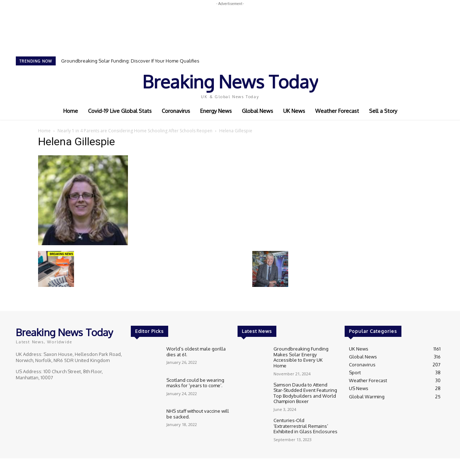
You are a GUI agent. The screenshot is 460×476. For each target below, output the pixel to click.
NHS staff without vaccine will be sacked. (198, 414)
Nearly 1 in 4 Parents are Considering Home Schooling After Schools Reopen (135, 131)
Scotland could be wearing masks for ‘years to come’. (195, 383)
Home (44, 131)
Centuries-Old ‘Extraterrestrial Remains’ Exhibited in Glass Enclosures (305, 421)
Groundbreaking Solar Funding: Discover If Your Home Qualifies (130, 61)
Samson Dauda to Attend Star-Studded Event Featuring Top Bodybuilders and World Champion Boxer (305, 388)
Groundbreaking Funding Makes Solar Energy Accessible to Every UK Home (305, 354)
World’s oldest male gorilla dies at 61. (196, 352)
